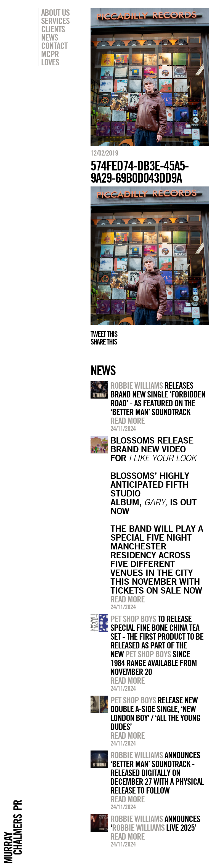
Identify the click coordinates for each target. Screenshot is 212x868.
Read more (128, 421)
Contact (54, 46)
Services (55, 21)
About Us (55, 12)
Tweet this (104, 334)
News (50, 37)
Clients (53, 29)
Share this (104, 342)
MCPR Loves (50, 58)
